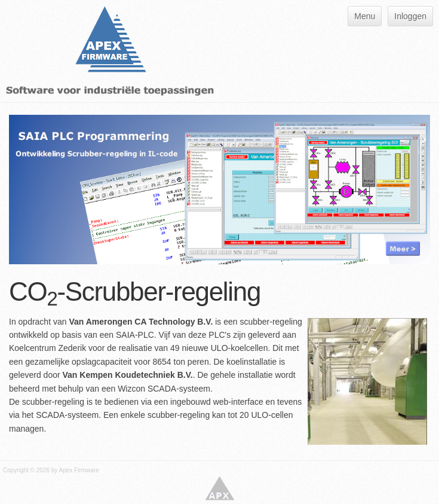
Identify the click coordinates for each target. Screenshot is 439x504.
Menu (365, 16)
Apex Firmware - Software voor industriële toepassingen (220, 488)
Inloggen (410, 16)
